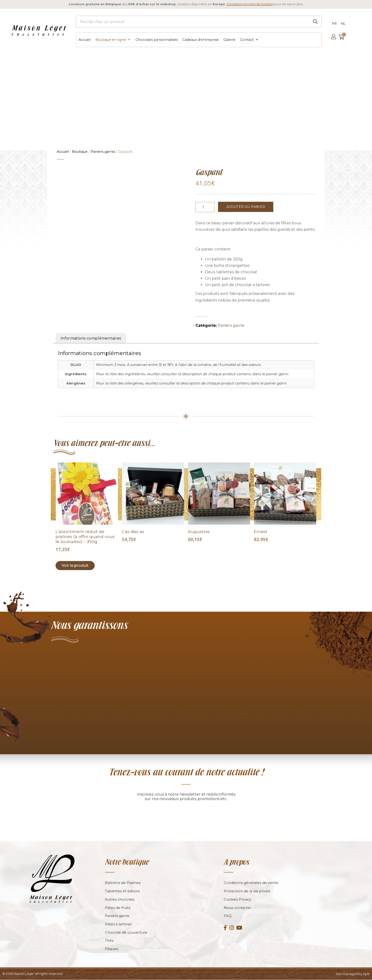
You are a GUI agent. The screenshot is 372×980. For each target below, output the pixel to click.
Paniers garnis (103, 151)
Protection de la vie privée (247, 891)
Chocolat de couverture (126, 933)
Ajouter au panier (246, 206)
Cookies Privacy (238, 899)
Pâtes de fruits (118, 908)
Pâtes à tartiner (119, 924)
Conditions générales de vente (251, 883)
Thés (109, 941)
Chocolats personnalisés (156, 39)
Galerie (229, 39)
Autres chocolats (120, 899)
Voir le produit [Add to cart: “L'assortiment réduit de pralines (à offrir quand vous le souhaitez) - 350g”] (75, 565)
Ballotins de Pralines (123, 883)
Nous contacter (238, 908)
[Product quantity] (205, 207)
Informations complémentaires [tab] (91, 338)
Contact (249, 39)
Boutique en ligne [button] (113, 39)
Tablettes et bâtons (123, 891)
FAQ (228, 916)
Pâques (112, 949)
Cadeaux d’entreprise (200, 39)
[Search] (315, 22)
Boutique (80, 151)
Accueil (84, 39)
